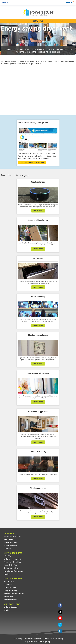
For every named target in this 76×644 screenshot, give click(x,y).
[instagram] (60, 625)
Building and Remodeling (12, 562)
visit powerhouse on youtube (32, 163)
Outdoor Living (9, 581)
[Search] (70, 2)
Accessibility (59, 639)
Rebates (6, 610)
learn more (38, 211)
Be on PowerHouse (10, 545)
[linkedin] (60, 631)
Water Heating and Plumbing (14, 594)
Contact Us (7, 549)
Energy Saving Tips (10, 565)
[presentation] (38, 88)
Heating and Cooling (11, 568)
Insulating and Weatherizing (13, 571)
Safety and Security (10, 591)
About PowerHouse (10, 543)
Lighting (6, 574)
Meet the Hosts (9, 539)
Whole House (8, 597)
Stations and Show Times (12, 536)
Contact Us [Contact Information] (38, 21)
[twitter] (60, 612)
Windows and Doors (10, 600)
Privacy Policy (18, 639)
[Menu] (5, 2)
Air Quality (7, 556)
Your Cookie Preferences (33, 639)
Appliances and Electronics (13, 559)
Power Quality (8, 584)
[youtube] (60, 618)
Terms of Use (48, 639)
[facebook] (60, 605)
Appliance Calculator (11, 607)
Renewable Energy (10, 588)
